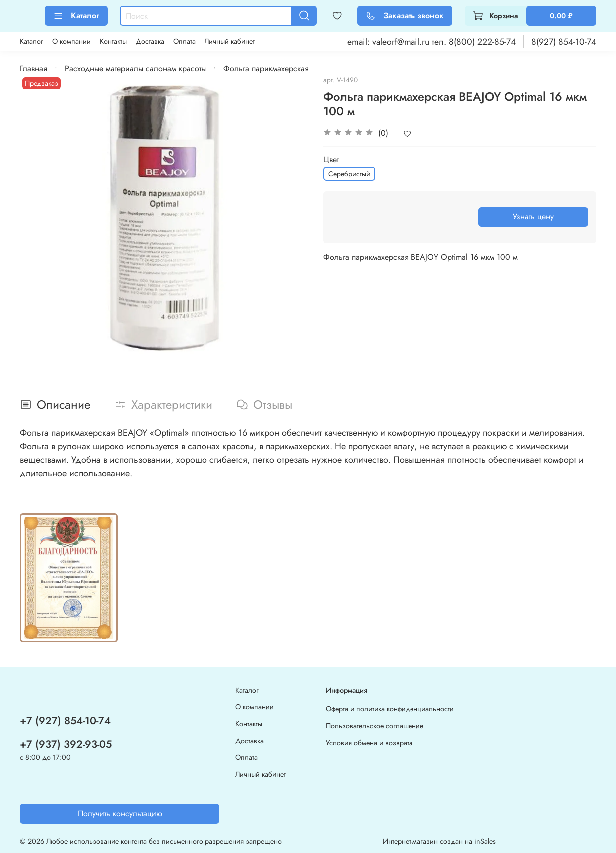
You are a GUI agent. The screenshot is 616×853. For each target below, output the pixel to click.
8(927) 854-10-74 (564, 42)
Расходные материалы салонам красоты (135, 69)
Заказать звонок (405, 16)
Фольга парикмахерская (266, 69)
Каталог (76, 16)
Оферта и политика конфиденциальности (390, 709)
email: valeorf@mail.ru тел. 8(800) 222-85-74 (431, 42)
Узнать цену (533, 217)
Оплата (184, 41)
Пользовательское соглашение (375, 726)
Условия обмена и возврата (369, 743)
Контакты (113, 41)
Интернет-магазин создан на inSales (439, 841)
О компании (72, 41)
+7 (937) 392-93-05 (66, 744)
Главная (34, 69)
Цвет (331, 159)
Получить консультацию (120, 813)
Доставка (150, 41)
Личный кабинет (230, 41)
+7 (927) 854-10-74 (65, 721)
